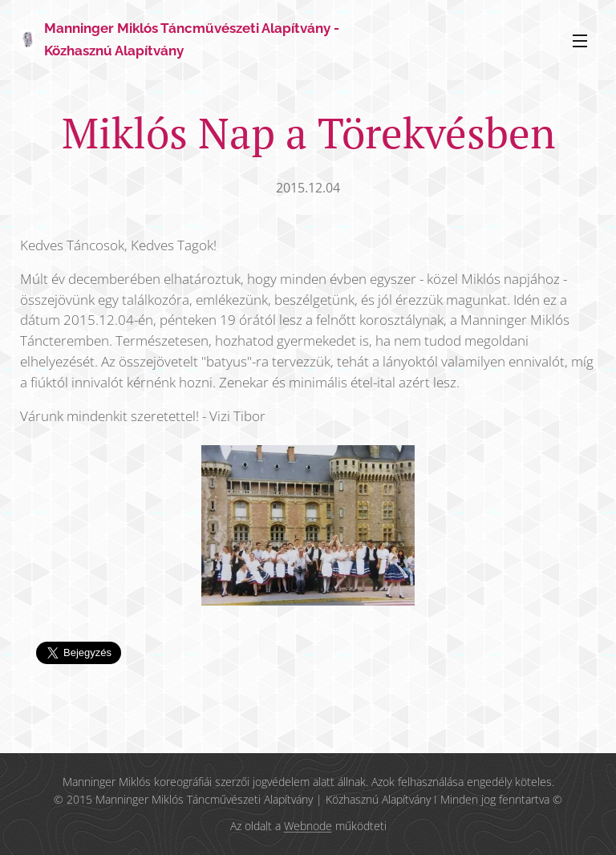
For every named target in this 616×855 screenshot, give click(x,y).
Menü (580, 41)
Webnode (308, 826)
